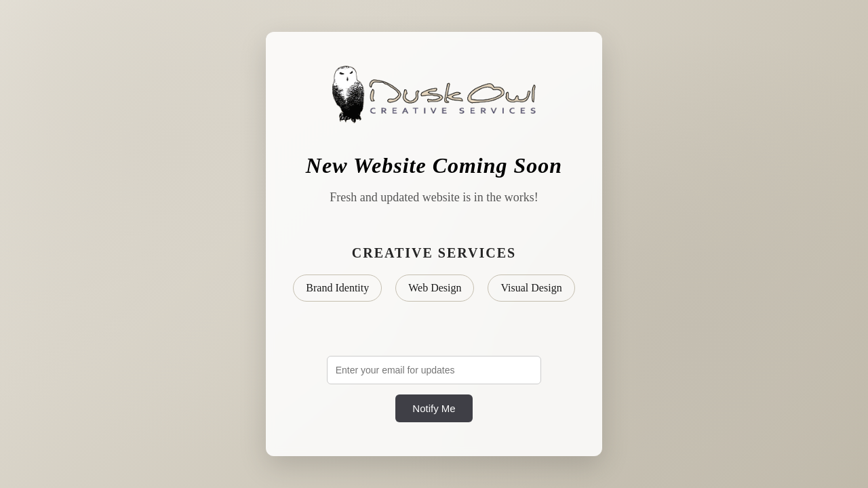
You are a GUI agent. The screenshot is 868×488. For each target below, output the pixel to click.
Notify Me (434, 408)
